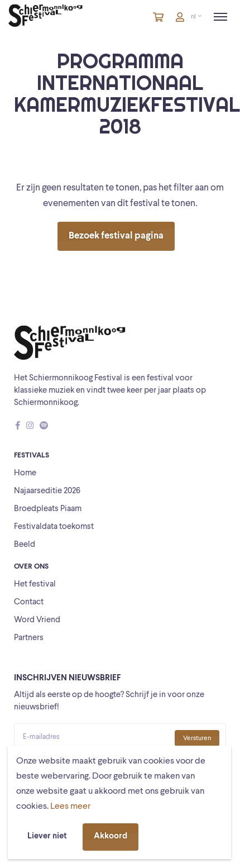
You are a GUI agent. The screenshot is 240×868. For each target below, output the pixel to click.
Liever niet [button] (47, 836)
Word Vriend (37, 620)
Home (25, 473)
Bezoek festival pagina (116, 236)
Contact (29, 602)
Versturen (197, 738)
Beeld (25, 545)
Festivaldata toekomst (54, 527)
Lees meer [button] (70, 807)
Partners (29, 638)
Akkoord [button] (111, 836)
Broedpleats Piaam (48, 509)
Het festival (35, 585)
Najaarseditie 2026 (47, 491)
